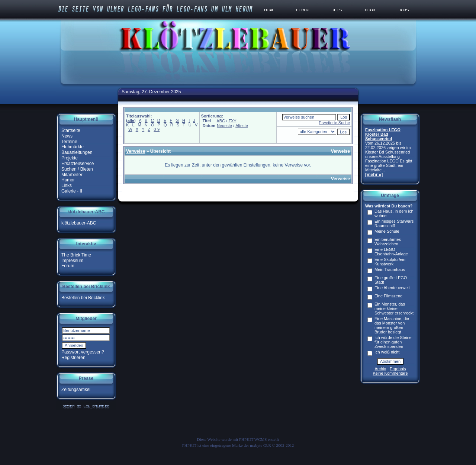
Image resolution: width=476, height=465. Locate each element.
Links (67, 185)
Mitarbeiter (72, 174)
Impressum (72, 260)
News (67, 136)
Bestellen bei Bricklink (83, 298)
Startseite (71, 130)
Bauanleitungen (77, 152)
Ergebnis (398, 369)
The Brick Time (76, 255)
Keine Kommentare (390, 373)
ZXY (232, 121)
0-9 (157, 129)
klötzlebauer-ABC (79, 223)
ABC (221, 121)
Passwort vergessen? (83, 352)
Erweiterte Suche (334, 123)
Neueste (224, 126)
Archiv (381, 369)
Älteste (242, 126)
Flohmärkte (73, 147)
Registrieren (73, 358)
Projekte (70, 158)
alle (131, 120)
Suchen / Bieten (77, 169)
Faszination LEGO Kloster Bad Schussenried (383, 134)
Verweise (136, 151)
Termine (69, 141)
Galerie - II (72, 191)
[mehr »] (374, 175)
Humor (68, 180)
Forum (68, 266)
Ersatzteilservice (78, 164)
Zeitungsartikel (76, 390)
